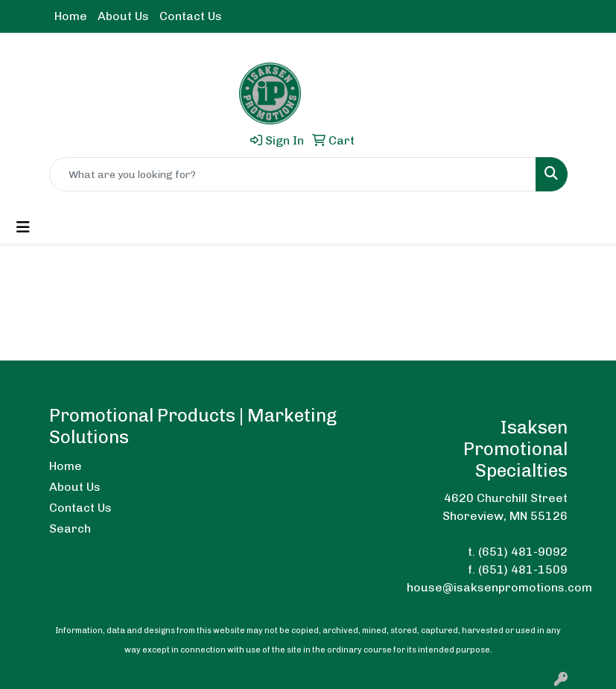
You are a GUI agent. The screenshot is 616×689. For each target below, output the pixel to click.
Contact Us (191, 16)
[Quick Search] (293, 174)
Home (71, 16)
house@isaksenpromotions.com (499, 587)
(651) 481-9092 (523, 552)
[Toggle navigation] (23, 227)
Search (70, 528)
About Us (123, 16)
